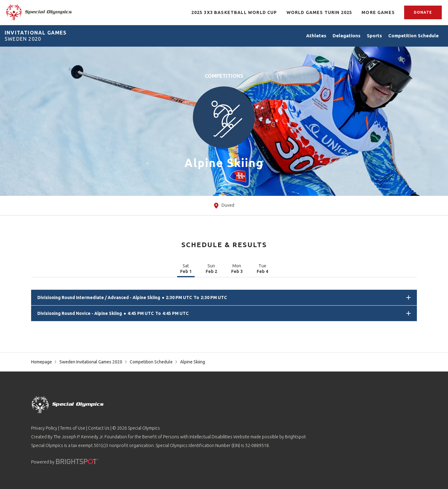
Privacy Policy (44, 428)
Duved (224, 206)
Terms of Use (73, 428)
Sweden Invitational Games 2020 (91, 362)
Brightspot (295, 437)
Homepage (42, 362)
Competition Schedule (151, 362)
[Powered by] (77, 461)
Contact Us (99, 428)
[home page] (39, 12)
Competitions (224, 76)
